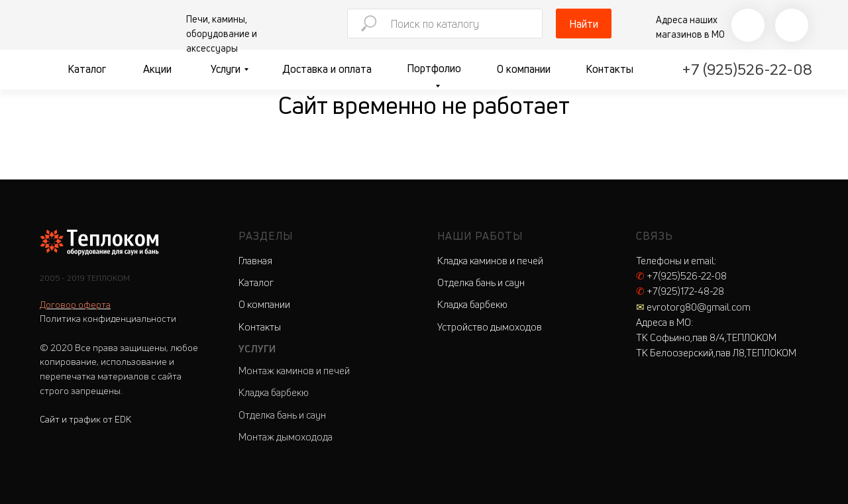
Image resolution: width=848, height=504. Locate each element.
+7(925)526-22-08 (681, 276)
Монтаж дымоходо (281, 437)
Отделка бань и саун (282, 415)
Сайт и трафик (85, 419)
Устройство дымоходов (490, 327)
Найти (584, 24)
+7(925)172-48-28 (680, 291)
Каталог (87, 69)
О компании (524, 69)
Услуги (226, 69)
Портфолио (434, 68)
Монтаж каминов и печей (294, 371)
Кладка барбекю (274, 392)
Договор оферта (75, 304)
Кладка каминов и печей (490, 261)
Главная (255, 261)
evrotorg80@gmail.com (693, 307)
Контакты (609, 69)
